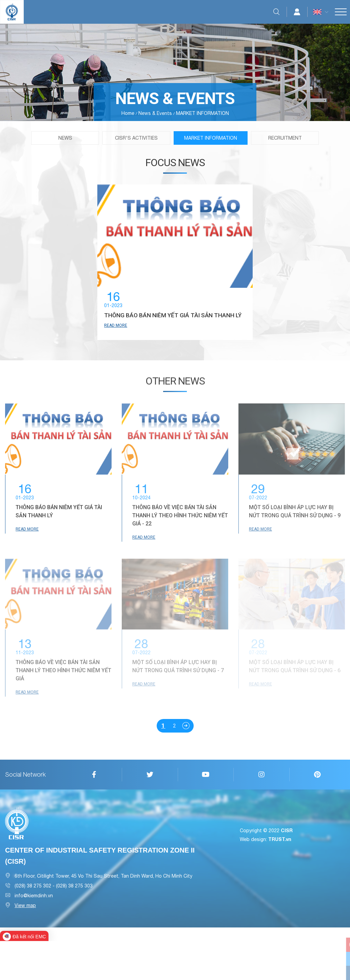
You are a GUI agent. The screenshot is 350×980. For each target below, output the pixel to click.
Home (128, 113)
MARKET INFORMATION (211, 138)
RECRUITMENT (285, 138)
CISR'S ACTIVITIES (136, 138)
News (65, 138)
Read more (112, 342)
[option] (175, 282)
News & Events (155, 113)
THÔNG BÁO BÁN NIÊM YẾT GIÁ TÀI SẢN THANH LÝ (164, 326)
